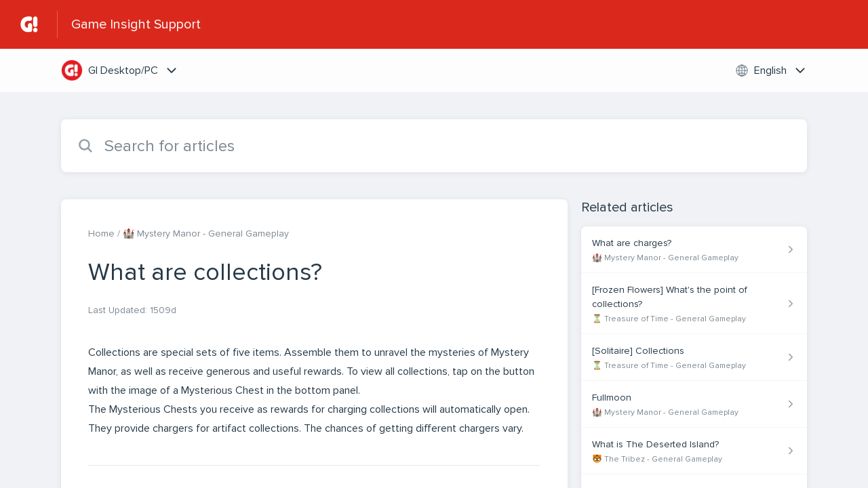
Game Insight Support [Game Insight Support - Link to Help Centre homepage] (136, 24)
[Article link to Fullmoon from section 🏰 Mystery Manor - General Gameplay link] (694, 404)
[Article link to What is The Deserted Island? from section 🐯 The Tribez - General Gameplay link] (694, 451)
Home (101, 233)
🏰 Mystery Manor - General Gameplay (206, 233)
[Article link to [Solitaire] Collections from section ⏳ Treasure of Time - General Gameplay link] (694, 358)
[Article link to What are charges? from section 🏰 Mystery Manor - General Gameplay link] (694, 250)
